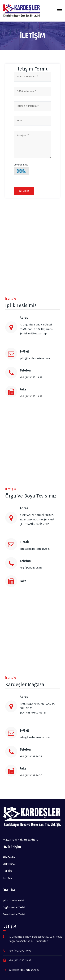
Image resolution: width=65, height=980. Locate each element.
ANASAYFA (9, 857)
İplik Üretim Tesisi (13, 901)
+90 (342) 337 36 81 (31, 568)
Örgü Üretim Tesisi (14, 907)
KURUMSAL (9, 864)
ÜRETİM (7, 871)
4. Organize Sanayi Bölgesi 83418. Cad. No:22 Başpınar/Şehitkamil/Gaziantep (40, 332)
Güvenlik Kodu (21, 165)
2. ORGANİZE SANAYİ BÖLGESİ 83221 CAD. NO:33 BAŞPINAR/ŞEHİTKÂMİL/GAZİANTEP (40, 523)
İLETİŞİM (8, 878)
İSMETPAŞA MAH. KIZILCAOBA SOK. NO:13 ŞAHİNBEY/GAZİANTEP (40, 711)
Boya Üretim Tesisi (14, 914)
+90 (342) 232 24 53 (31, 756)
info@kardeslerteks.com (35, 549)
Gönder (24, 191)
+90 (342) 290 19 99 (31, 377)
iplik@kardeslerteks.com (35, 358)
